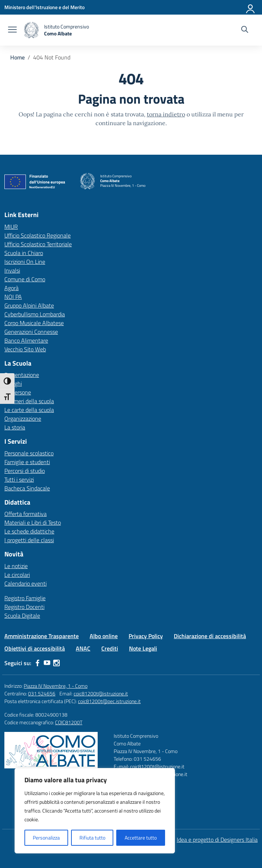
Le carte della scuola (29, 410)
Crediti (110, 648)
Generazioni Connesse (31, 332)
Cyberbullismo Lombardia (35, 314)
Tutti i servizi (19, 479)
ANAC (83, 648)
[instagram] (56, 663)
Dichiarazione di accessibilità (210, 636)
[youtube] (47, 663)
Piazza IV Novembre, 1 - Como (56, 686)
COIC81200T (69, 722)
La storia (15, 427)
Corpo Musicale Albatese (34, 323)
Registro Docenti (24, 607)
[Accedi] (251, 7)
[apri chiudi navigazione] (12, 30)
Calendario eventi (26, 583)
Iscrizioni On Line (25, 262)
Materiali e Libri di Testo (33, 522)
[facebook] (38, 663)
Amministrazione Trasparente (42, 636)
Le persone (18, 392)
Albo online (104, 636)
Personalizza (46, 838)
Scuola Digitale (22, 616)
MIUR (11, 227)
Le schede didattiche (29, 531)
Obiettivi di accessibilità (35, 648)
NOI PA (13, 297)
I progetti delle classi (29, 540)
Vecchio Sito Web (25, 349)
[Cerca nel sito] (245, 30)
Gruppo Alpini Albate (29, 305)
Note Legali (143, 648)
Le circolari (17, 575)
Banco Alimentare (26, 340)
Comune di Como (25, 279)
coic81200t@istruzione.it (101, 693)
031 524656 (42, 693)
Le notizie (16, 566)
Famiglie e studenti (27, 462)
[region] (95, 811)
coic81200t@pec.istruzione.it (109, 701)
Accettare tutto (141, 838)
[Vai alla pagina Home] (17, 57)
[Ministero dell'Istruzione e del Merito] (44, 7)
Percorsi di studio (25, 471)
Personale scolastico (29, 453)
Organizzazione (23, 418)
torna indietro (166, 114)
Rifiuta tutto (92, 838)
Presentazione (22, 375)
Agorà (11, 288)
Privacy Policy (146, 636)
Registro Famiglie (25, 598)
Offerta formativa (26, 514)
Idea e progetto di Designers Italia (217, 840)
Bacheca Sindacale (27, 488)
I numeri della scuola (29, 401)
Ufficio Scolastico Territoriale (38, 244)
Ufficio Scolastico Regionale (38, 235)
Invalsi (12, 270)
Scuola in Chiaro (24, 253)
